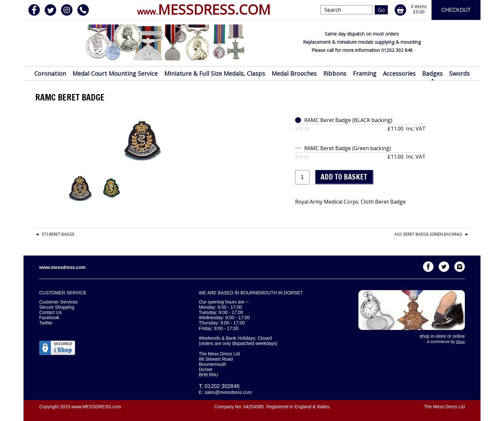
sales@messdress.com (228, 392)
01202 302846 (222, 386)
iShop (460, 342)
